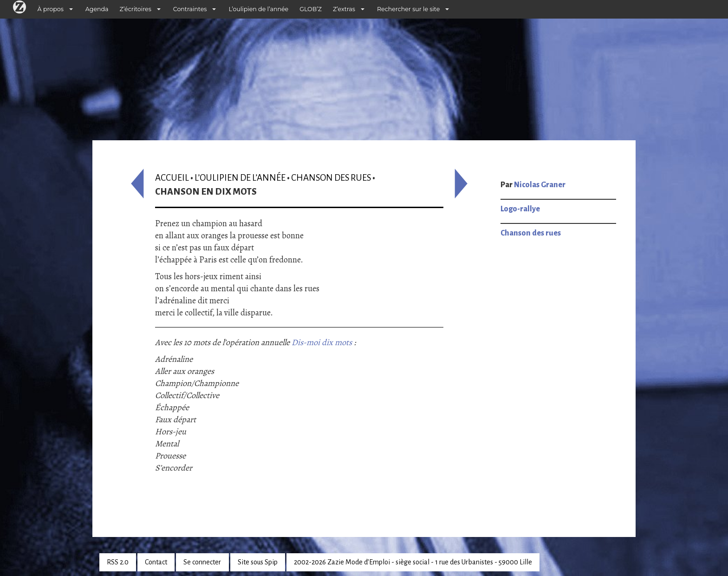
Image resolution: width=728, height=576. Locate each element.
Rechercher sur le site (408, 9)
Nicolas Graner (540, 185)
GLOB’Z (311, 9)
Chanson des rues (331, 178)
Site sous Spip (258, 562)
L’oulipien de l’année (258, 9)
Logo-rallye (520, 209)
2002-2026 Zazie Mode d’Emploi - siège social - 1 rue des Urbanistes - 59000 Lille (413, 562)
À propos (51, 9)
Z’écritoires (136, 9)
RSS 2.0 (118, 562)
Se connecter (202, 562)
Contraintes (190, 9)
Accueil (172, 178)
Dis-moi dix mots (322, 342)
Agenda (97, 9)
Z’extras (344, 9)
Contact (156, 562)
